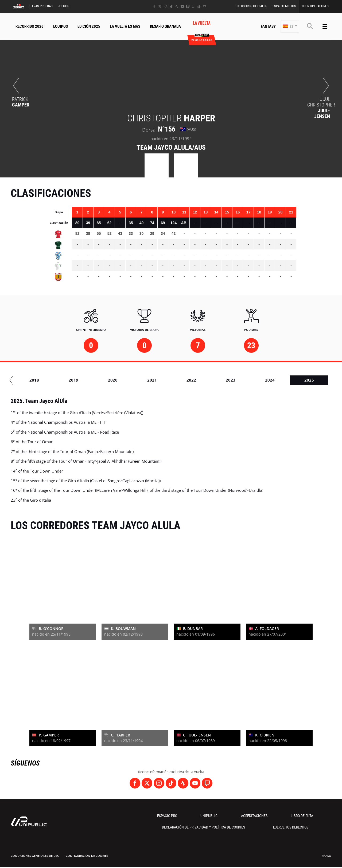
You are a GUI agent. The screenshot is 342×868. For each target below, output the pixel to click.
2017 (20, 380)
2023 (255, 380)
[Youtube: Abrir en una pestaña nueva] (182, 7)
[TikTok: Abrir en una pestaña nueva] (171, 7)
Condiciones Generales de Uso (35, 856)
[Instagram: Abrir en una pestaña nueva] (166, 7)
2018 (59, 380)
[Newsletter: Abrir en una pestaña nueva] (205, 7)
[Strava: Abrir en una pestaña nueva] (177, 7)
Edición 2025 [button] (89, 26)
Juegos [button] (64, 6)
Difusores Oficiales (252, 6)
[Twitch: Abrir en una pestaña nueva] (188, 7)
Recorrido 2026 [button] (30, 26)
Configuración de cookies (87, 856)
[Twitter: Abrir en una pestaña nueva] (160, 7)
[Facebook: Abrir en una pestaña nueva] (154, 7)
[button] (290, 27)
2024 (295, 380)
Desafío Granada (165, 26)
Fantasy (268, 26)
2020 (138, 380)
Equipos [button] (61, 26)
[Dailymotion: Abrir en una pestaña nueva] (199, 7)
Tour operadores (315, 6)
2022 (216, 380)
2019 (98, 380)
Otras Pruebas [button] (41, 6)
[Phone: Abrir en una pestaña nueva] (193, 7)
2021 (177, 380)
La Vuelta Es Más (125, 26)
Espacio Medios (284, 6)
